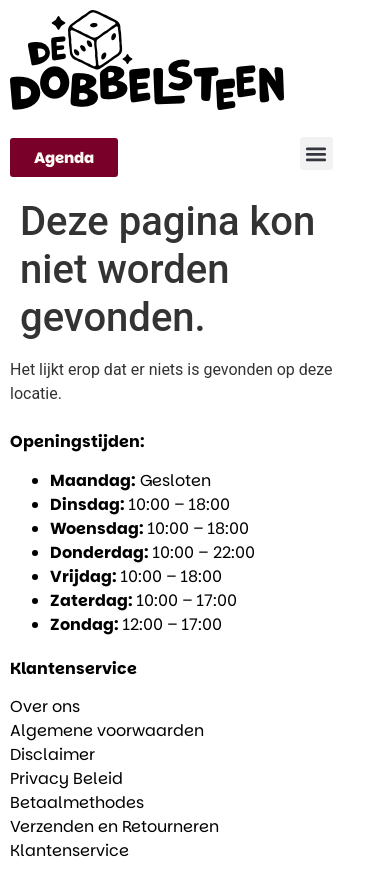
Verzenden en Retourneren (114, 826)
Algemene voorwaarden (107, 730)
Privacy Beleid (66, 778)
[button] (316, 153)
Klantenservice (69, 850)
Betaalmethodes (77, 802)
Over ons (45, 706)
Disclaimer (52, 754)
